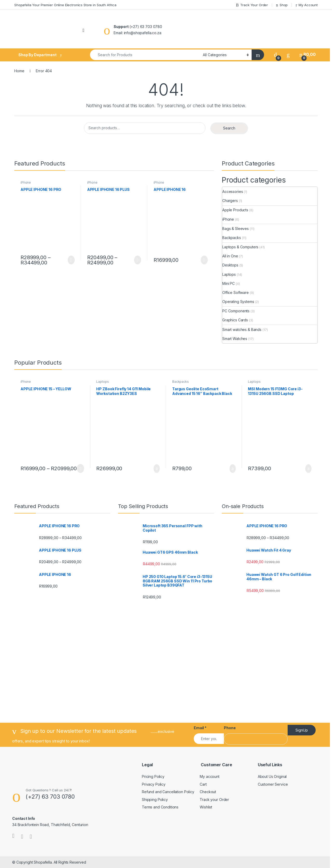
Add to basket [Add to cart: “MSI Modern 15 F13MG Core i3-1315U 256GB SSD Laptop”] (308, 469)
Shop (282, 5)
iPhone (26, 182)
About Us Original (272, 776)
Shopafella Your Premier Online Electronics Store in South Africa (65, 5)
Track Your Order (252, 5)
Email (200, 728)
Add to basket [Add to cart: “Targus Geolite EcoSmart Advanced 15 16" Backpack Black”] (233, 469)
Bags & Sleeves (236, 229)
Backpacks (232, 238)
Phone (230, 728)
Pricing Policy (153, 776)
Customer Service (273, 784)
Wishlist (206, 807)
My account (210, 776)
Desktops (230, 265)
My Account (307, 5)
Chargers (230, 201)
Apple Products (235, 210)
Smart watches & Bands (242, 330)
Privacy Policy (154, 784)
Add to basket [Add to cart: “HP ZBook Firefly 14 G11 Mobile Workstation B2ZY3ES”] (157, 469)
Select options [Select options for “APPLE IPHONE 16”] (204, 260)
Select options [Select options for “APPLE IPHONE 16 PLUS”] (138, 260)
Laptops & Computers (240, 247)
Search (229, 128)
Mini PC (229, 283)
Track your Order (214, 800)
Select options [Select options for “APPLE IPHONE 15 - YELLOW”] (80, 468)
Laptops (229, 274)
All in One (230, 256)
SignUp (302, 730)
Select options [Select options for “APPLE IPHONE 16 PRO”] (71, 260)
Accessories (233, 191)
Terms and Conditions (160, 807)
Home (19, 71)
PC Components (236, 311)
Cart (203, 784)
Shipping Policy (155, 800)
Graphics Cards (235, 320)
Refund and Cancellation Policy (168, 792)
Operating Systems (238, 302)
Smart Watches (235, 339)
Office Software (236, 292)
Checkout (208, 792)
